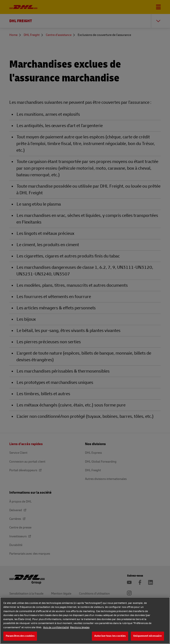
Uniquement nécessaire (147, 636)
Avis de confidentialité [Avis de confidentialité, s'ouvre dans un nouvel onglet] (56, 627)
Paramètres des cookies (20, 636)
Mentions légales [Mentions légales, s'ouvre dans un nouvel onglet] (80, 627)
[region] (85, 620)
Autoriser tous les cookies (110, 636)
